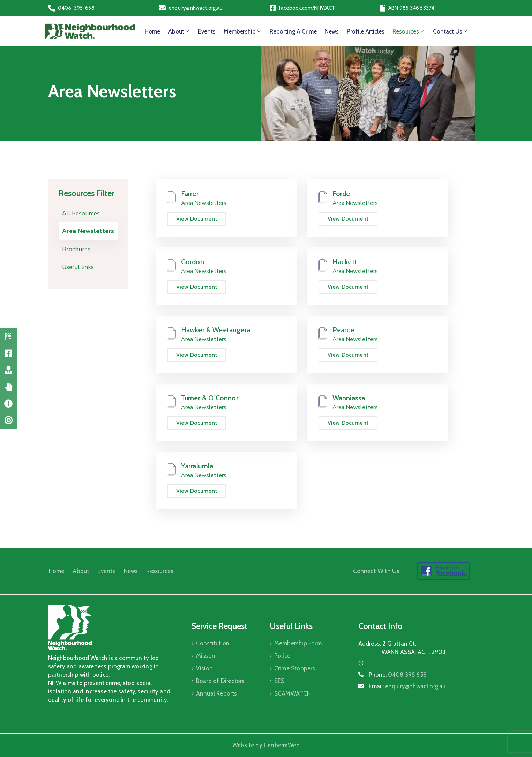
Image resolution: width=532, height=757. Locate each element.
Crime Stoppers (295, 668)
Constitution (213, 643)
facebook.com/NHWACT (307, 8)
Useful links (78, 267)
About (179, 31)
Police (282, 656)
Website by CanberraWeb (266, 745)
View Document (197, 219)
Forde (341, 194)
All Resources (81, 213)
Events (207, 31)
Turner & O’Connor (210, 398)
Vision (204, 668)
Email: (407, 686)
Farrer (190, 194)
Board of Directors (220, 681)
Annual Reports (217, 693)
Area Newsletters (88, 231)
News (332, 31)
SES (279, 681)
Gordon (193, 262)
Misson (206, 656)
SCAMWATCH (293, 693)
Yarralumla (197, 466)
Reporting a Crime (293, 31)
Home (152, 31)
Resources (409, 31)
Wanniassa (349, 398)
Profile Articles (366, 31)
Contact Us (451, 31)
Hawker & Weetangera (216, 330)
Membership (243, 31)
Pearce (343, 330)
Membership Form (298, 643)
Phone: (398, 675)
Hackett (345, 262)
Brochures (76, 249)
